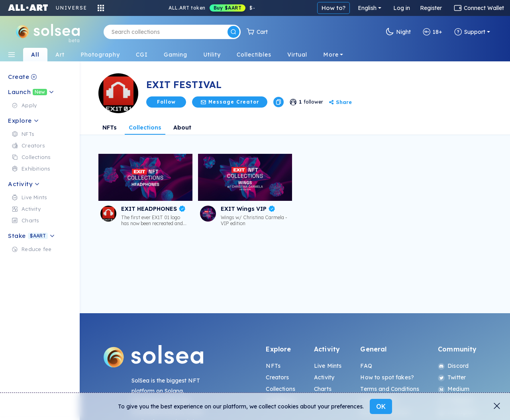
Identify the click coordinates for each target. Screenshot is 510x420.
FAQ (366, 366)
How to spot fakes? (387, 377)
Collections (145, 128)
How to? (333, 8)
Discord (453, 366)
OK (381, 406)
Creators (277, 377)
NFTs (110, 128)
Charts (323, 389)
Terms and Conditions (390, 389)
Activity (324, 377)
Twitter (452, 377)
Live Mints (328, 366)
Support (470, 32)
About (182, 128)
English (367, 8)
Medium (454, 389)
